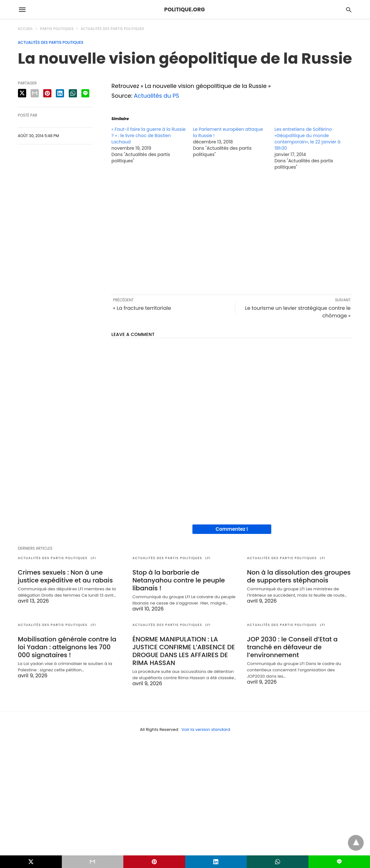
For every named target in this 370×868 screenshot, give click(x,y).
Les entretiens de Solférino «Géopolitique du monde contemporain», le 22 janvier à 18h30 (307, 139)
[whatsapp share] (73, 93)
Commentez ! (232, 529)
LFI (94, 558)
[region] (232, 232)
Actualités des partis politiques (112, 29)
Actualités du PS (156, 96)
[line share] (85, 93)
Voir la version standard (206, 729)
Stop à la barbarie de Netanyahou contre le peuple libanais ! (179, 580)
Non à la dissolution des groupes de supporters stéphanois (299, 576)
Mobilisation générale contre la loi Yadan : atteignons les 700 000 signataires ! (67, 647)
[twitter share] (22, 93)
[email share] (35, 93)
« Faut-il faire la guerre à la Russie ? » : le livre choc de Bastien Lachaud (148, 136)
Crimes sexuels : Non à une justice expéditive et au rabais (65, 576)
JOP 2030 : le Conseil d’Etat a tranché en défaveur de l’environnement (292, 647)
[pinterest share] (47, 93)
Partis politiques (57, 29)
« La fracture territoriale (142, 308)
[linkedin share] (60, 93)
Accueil (26, 29)
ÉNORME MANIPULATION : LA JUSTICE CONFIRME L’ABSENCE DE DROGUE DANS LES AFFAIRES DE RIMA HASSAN (184, 651)
